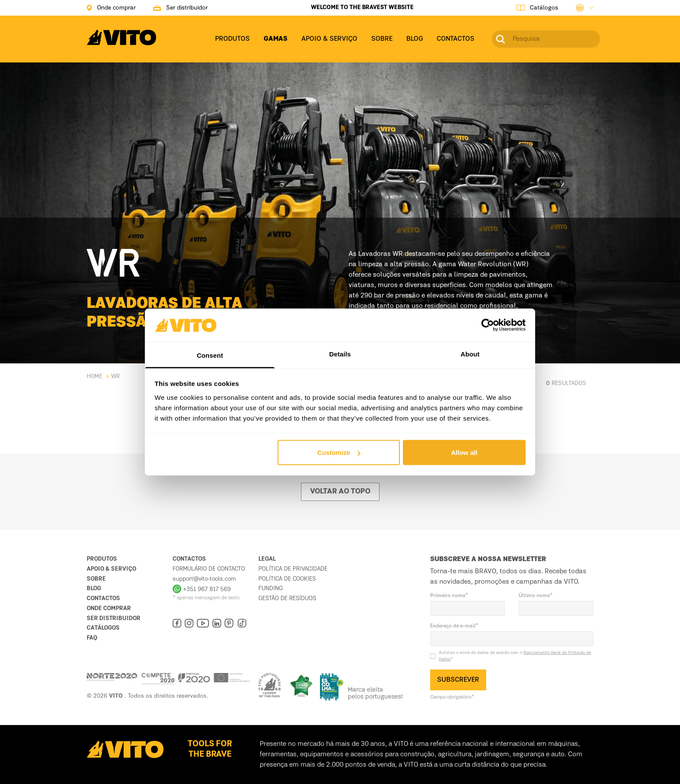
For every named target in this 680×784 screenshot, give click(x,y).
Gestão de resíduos (287, 598)
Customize (339, 452)
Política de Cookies (287, 579)
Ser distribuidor (114, 618)
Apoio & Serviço (111, 569)
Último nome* (536, 596)
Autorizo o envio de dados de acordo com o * (515, 656)
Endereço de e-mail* (454, 626)
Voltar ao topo (340, 492)
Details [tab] (340, 354)
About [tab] (470, 354)
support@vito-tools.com (204, 579)
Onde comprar (109, 608)
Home (95, 376)
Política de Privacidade (293, 569)
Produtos (102, 559)
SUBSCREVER (458, 680)
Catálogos (103, 628)
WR (115, 376)
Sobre (96, 579)
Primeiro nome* (449, 596)
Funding (271, 588)
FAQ (92, 638)
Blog (94, 588)
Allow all (464, 452)
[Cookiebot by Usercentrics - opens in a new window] (488, 325)
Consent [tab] (210, 355)
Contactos (103, 598)
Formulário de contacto (209, 569)
